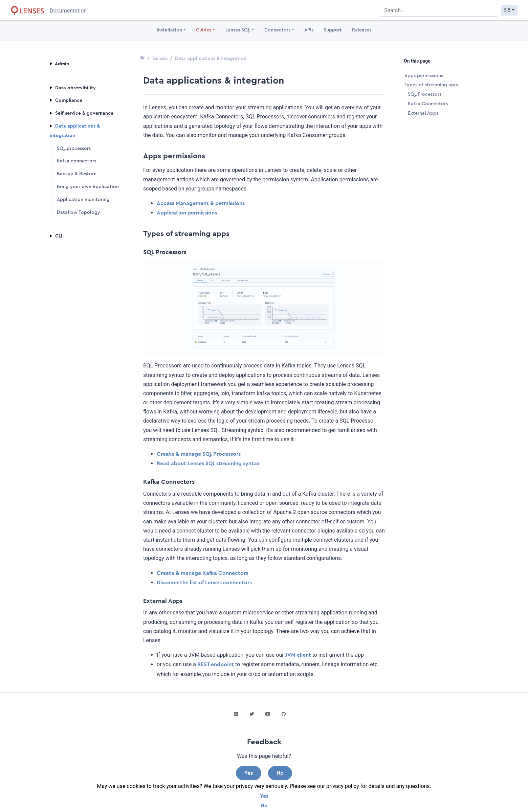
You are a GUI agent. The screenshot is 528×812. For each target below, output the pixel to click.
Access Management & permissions (201, 203)
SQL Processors (425, 94)
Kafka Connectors (428, 104)
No (264, 806)
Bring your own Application (88, 187)
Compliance (66, 101)
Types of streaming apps (432, 85)
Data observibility (73, 88)
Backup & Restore (77, 174)
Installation (169, 30)
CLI (56, 236)
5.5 (507, 10)
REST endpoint (216, 664)
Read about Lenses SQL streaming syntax (208, 464)
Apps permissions (424, 76)
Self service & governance (82, 113)
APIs (309, 30)
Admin (59, 64)
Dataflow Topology (79, 212)
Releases (362, 30)
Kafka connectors (76, 161)
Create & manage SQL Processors (199, 454)
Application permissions (187, 213)
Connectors (277, 30)
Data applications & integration (211, 59)
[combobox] (439, 10)
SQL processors (74, 149)
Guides (204, 30)
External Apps (423, 113)
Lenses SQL (238, 30)
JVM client (298, 655)
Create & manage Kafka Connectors (202, 573)
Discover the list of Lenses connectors (204, 583)
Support (333, 30)
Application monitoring (83, 200)
